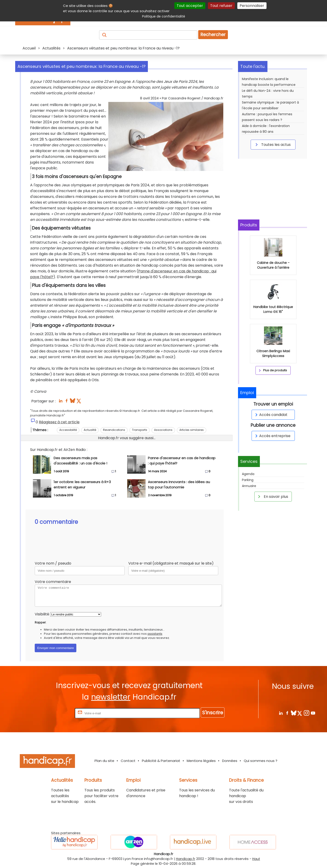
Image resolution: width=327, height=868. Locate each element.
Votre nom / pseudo (53, 563)
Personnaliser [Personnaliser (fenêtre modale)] (252, 6)
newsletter (111, 697)
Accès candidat (271, 415)
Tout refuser (221, 6)
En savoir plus (272, 496)
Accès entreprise (272, 436)
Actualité (90, 430)
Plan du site (104, 761)
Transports (140, 430)
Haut (256, 859)
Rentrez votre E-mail (55, 713)
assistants (155, 634)
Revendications (114, 430)
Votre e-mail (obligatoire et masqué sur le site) (171, 563)
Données (230, 761)
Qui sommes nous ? (261, 761)
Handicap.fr (186, 859)
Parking (248, 480)
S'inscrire (213, 713)
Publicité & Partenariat (161, 761)
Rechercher (213, 35)
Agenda (248, 474)
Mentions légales (201, 761)
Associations (163, 430)
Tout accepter (190, 6)
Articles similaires (192, 430)
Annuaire (249, 486)
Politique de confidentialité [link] (164, 16)
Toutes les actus (272, 144)
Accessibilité (68, 430)
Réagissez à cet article (59, 422)
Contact (128, 761)
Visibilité (42, 614)
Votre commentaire (53, 582)
